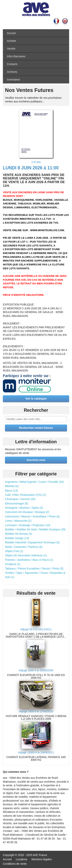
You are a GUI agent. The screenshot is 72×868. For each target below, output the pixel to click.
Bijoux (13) (11, 491)
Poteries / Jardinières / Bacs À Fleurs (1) (29, 560)
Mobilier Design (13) (17, 538)
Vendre (11, 49)
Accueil (11, 33)
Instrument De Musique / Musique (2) (27, 512)
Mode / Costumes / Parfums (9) (24, 547)
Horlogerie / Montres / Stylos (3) (24, 508)
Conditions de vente (15, 864)
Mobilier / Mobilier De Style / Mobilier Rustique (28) (35, 529)
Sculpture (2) (13, 564)
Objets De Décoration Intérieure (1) (26, 555)
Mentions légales (42, 859)
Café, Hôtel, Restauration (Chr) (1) (26, 495)
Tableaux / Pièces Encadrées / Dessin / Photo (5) (34, 569)
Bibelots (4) (12, 486)
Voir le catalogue (36, 399)
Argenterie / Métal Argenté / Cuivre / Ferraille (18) (34, 482)
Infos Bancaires (16, 56)
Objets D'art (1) (14, 551)
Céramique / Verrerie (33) (20, 499)
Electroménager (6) (17, 503)
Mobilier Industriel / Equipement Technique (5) (32, 542)
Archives (12, 72)
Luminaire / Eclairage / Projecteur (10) (28, 525)
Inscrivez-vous (36, 460)
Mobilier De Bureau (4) (19, 534)
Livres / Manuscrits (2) (18, 521)
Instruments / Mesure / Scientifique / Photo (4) (32, 516)
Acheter (12, 41)
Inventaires (13, 80)
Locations (22, 859)
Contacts (12, 64)
